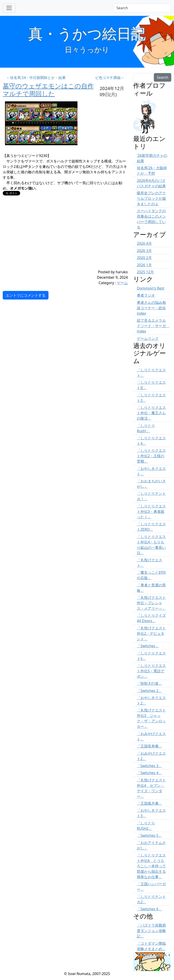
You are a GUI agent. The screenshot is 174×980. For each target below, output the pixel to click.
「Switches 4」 (149, 773)
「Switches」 (148, 646)
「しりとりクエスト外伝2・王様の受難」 (151, 456)
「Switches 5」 (149, 835)
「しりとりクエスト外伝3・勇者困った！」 (151, 511)
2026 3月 (144, 251)
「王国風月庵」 (150, 803)
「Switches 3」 (149, 766)
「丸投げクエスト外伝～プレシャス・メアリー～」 (151, 603)
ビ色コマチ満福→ (110, 78)
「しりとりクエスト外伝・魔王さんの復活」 (151, 413)
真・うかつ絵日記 (87, 33)
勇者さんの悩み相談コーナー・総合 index (151, 308)
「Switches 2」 (149, 691)
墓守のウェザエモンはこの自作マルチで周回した (48, 90)
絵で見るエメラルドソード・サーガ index (153, 326)
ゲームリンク (148, 338)
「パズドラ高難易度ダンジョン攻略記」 (151, 931)
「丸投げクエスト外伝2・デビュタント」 (151, 633)
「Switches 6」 (149, 909)
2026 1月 (144, 265)
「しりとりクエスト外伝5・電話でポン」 (151, 671)
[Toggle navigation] (9, 8)
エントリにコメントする (26, 295)
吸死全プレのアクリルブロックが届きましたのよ (151, 198)
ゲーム (122, 283)
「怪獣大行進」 (150, 683)
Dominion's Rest (151, 288)
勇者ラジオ (146, 295)
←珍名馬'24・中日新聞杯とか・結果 (36, 78)
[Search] (142, 8)
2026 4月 (144, 243)
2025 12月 (145, 272)
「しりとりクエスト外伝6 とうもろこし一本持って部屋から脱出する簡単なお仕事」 (151, 866)
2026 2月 (144, 258)
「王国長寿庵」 (150, 746)
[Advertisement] (55, 238)
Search (163, 77)
